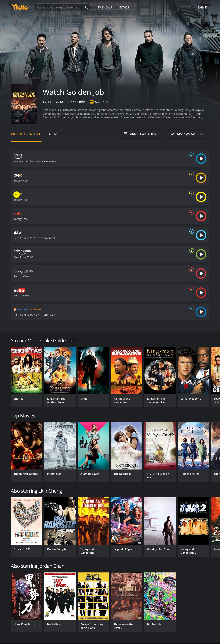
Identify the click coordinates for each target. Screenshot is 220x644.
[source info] (191, 155)
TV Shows (105, 7)
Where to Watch (26, 134)
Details (55, 134)
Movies (124, 7)
